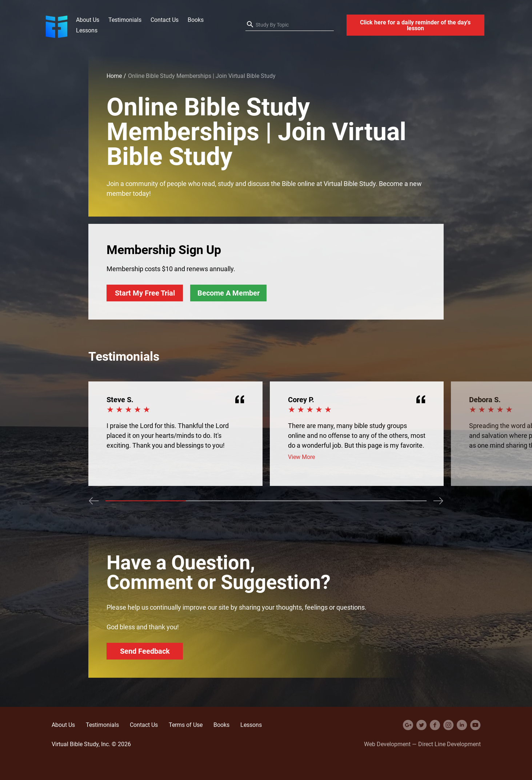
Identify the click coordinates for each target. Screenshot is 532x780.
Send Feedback (145, 651)
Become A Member (229, 293)
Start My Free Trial (145, 293)
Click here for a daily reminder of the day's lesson (415, 25)
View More (301, 457)
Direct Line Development (449, 744)
